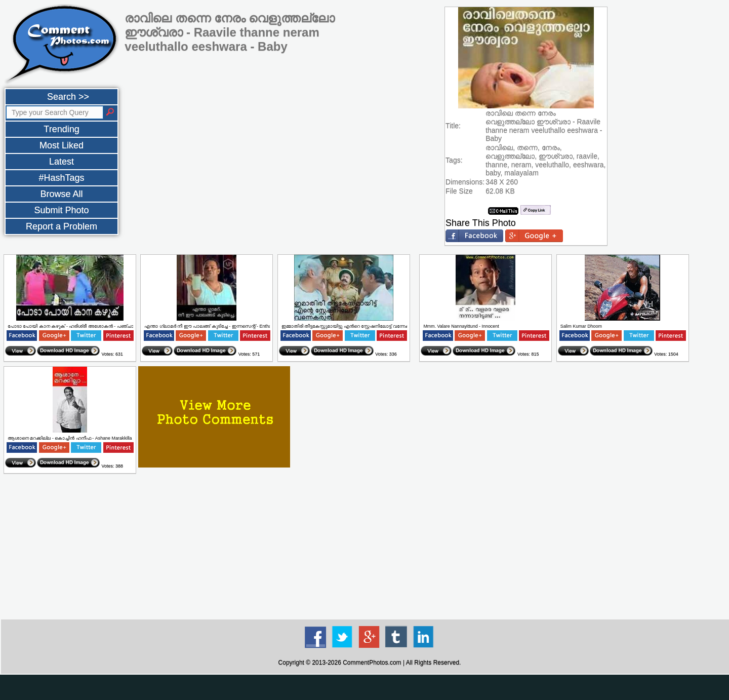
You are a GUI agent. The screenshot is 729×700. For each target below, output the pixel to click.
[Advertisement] (370, 547)
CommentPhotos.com (372, 663)
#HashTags (61, 178)
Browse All (61, 194)
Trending (61, 129)
